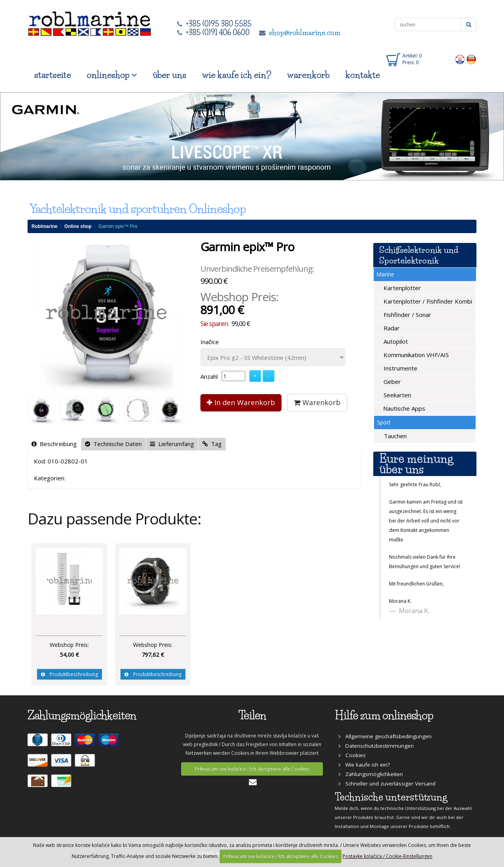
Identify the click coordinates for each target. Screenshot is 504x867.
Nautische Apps (403, 408)
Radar (391, 328)
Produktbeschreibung (69, 674)
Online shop (78, 226)
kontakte (363, 75)
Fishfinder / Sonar (407, 315)
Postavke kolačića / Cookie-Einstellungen (387, 856)
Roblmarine (44, 226)
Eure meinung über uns (416, 464)
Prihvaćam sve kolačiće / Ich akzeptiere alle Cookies (252, 769)
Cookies (352, 755)
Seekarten (397, 395)
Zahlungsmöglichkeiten (371, 774)
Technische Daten (113, 444)
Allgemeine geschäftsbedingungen (385, 736)
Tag (212, 444)
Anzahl (209, 376)
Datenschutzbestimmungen (376, 746)
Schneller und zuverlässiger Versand (387, 784)
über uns (170, 75)
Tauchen (395, 436)
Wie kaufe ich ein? (364, 765)
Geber (391, 382)
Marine (385, 274)
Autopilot (395, 341)
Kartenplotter (401, 288)
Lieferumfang (172, 444)
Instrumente (400, 368)
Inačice (210, 342)
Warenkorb (317, 402)
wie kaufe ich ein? (237, 75)
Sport (384, 422)
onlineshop (112, 75)
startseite (53, 75)
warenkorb (308, 75)
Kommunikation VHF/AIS (415, 355)
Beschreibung (54, 444)
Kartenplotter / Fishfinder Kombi (427, 301)
